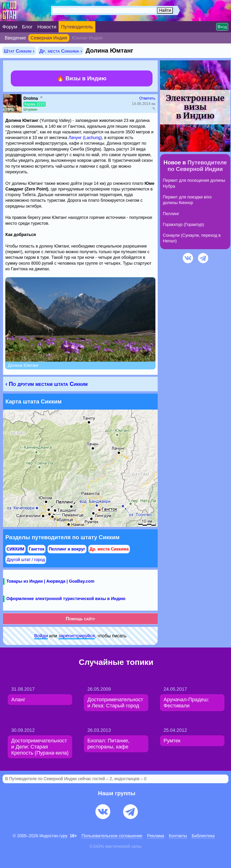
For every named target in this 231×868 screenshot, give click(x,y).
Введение (15, 38)
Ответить (147, 98)
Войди (41, 636)
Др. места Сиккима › (61, 51)
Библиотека (203, 836)
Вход (222, 27)
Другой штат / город (26, 560)
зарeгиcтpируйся (77, 636)
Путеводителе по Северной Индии (197, 166)
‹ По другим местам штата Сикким (47, 384)
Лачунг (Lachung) (85, 138)
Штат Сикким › (19, 51)
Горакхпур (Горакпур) (183, 225)
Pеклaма (156, 836)
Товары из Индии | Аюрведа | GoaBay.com (50, 581)
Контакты (178, 836)
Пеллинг (171, 214)
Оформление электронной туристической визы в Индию (66, 599)
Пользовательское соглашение (112, 836)
